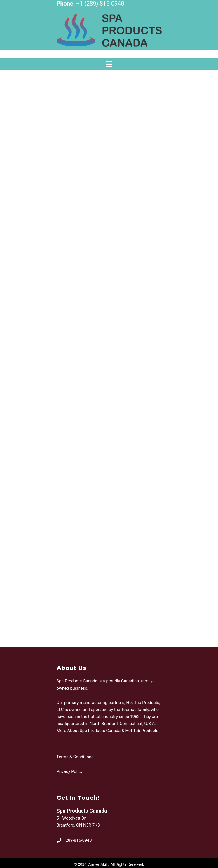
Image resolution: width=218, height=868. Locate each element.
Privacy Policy (70, 771)
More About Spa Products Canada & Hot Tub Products (108, 731)
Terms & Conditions (75, 757)
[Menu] (109, 64)
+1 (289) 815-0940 (100, 4)
